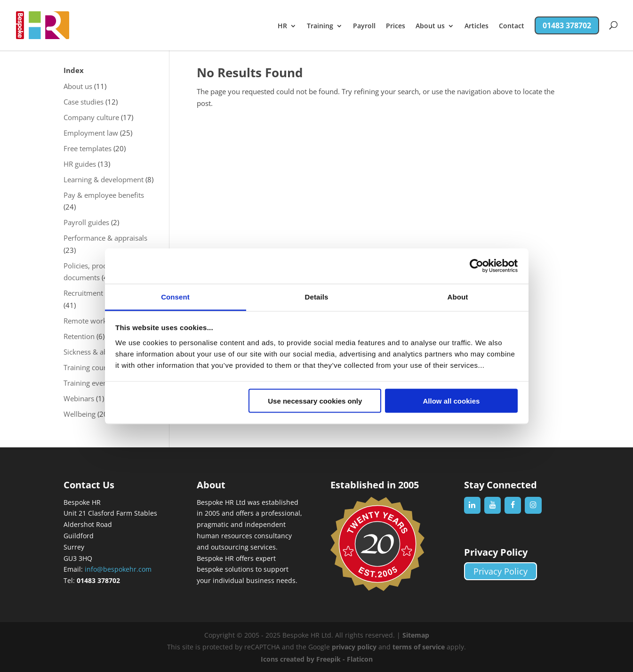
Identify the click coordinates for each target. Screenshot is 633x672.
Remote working (90, 321)
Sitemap (416, 635)
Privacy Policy (501, 571)
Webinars (79, 398)
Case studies (84, 102)
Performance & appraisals (105, 238)
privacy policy (354, 647)
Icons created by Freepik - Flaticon (317, 659)
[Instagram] (533, 505)
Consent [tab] (175, 296)
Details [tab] (317, 296)
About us (430, 26)
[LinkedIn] (472, 505)
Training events (88, 383)
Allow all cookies (451, 401)
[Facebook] (513, 505)
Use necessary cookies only (315, 401)
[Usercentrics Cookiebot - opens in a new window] (477, 266)
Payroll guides (86, 222)
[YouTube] (493, 505)
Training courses (90, 367)
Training (320, 26)
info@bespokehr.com (118, 569)
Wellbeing (80, 414)
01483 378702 (567, 25)
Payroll (364, 26)
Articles (477, 26)
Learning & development (104, 179)
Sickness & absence (95, 352)
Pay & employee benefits (104, 195)
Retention (79, 336)
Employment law (91, 133)
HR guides (80, 164)
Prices (396, 26)
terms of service (419, 647)
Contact (512, 26)
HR (282, 26)
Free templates (88, 148)
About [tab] (458, 296)
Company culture (91, 117)
